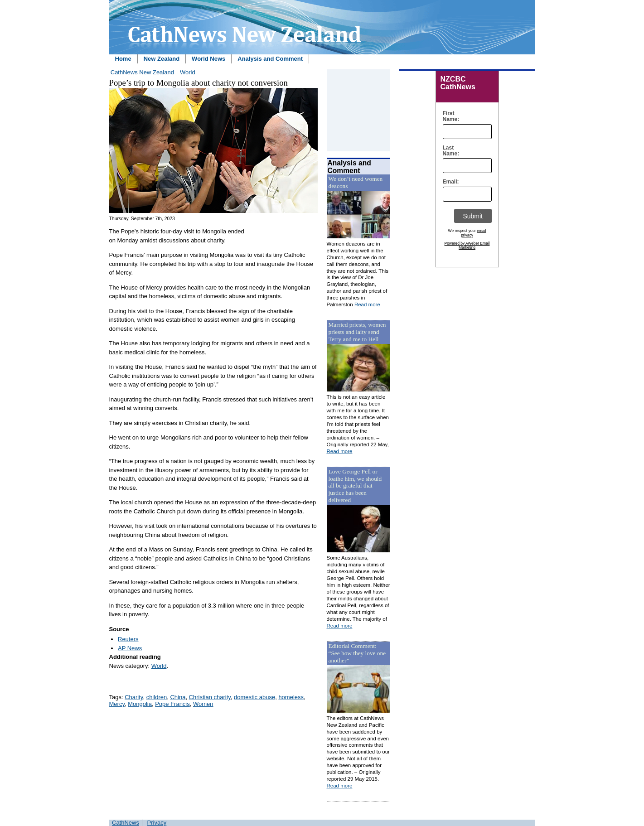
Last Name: (449, 151)
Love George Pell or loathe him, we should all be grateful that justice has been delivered (355, 486)
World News (208, 59)
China (178, 697)
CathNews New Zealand (142, 72)
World (188, 72)
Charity (134, 697)
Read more (367, 304)
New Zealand (162, 59)
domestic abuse (254, 697)
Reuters (128, 639)
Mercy (117, 704)
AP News (130, 648)
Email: (449, 182)
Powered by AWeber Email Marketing (467, 246)
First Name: (449, 116)
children (157, 697)
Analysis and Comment (270, 59)
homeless (291, 697)
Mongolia (140, 704)
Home (123, 59)
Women (203, 704)
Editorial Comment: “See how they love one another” (357, 653)
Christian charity (210, 697)
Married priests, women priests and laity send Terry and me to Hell (357, 332)
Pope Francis (172, 704)
